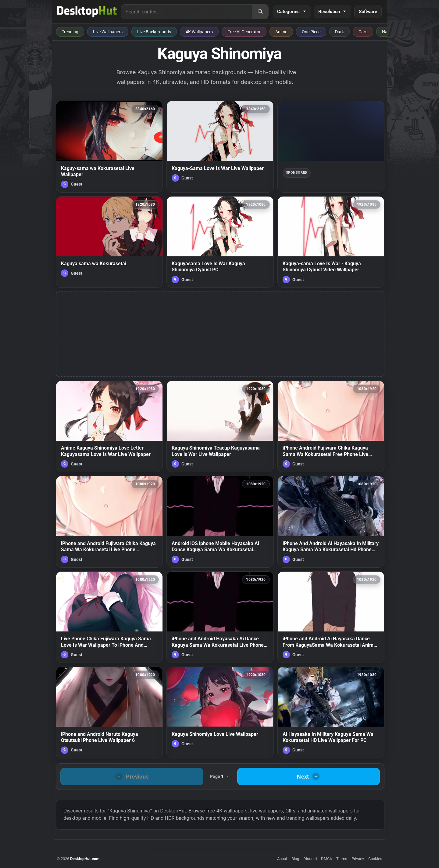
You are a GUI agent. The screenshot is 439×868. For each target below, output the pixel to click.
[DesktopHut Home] (87, 12)
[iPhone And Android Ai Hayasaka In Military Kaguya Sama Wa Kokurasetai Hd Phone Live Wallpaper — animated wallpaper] (331, 522)
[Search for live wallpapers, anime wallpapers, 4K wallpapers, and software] (187, 12)
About (282, 859)
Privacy (358, 859)
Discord (310, 859)
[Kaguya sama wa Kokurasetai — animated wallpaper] (109, 242)
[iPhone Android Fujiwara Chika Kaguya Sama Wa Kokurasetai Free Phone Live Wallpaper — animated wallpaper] (331, 426)
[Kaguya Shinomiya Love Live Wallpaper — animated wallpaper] (220, 712)
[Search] (260, 12)
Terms (342, 859)
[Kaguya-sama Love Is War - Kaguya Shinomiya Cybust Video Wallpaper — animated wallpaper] (331, 242)
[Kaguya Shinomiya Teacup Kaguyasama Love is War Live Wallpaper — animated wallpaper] (220, 426)
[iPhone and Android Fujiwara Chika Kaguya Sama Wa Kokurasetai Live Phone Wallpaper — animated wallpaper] (109, 522)
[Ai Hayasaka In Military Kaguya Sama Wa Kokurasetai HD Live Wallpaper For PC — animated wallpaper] (331, 712)
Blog (295, 859)
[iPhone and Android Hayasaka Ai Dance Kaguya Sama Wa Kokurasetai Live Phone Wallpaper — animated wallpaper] (220, 617)
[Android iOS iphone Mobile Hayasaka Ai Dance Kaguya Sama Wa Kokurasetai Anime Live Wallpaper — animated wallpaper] (220, 522)
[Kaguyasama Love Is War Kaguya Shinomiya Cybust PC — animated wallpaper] (220, 242)
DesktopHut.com (85, 859)
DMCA (327, 859)
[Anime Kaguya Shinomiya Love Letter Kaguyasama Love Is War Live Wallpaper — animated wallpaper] (109, 426)
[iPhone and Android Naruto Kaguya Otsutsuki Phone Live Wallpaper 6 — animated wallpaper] (109, 712)
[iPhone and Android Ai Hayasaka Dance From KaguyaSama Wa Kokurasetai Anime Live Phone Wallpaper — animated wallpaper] (331, 617)
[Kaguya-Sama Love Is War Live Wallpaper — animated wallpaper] (220, 146)
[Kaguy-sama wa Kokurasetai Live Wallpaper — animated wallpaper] (109, 146)
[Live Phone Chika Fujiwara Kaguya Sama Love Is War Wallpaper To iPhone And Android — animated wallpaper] (109, 617)
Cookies (375, 859)
